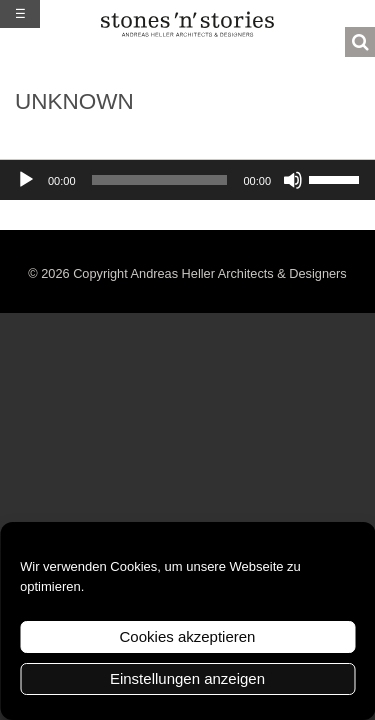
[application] (187, 180)
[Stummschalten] (293, 180)
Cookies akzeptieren (188, 636)
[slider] (160, 180)
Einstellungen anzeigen (187, 678)
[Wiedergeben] (26, 180)
